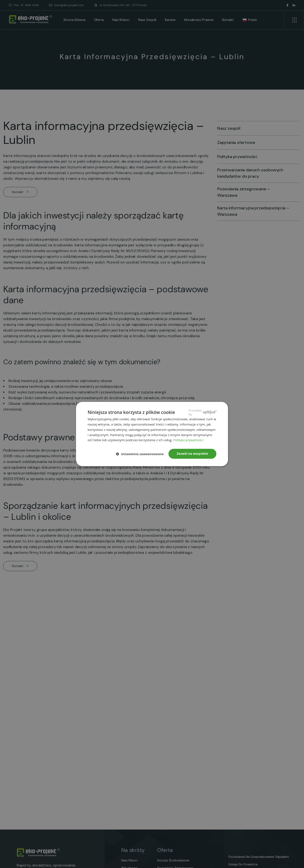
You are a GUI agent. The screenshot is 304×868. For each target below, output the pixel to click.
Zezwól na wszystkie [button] (192, 454)
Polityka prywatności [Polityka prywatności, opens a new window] (188, 440)
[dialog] (152, 434)
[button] (142, 454)
